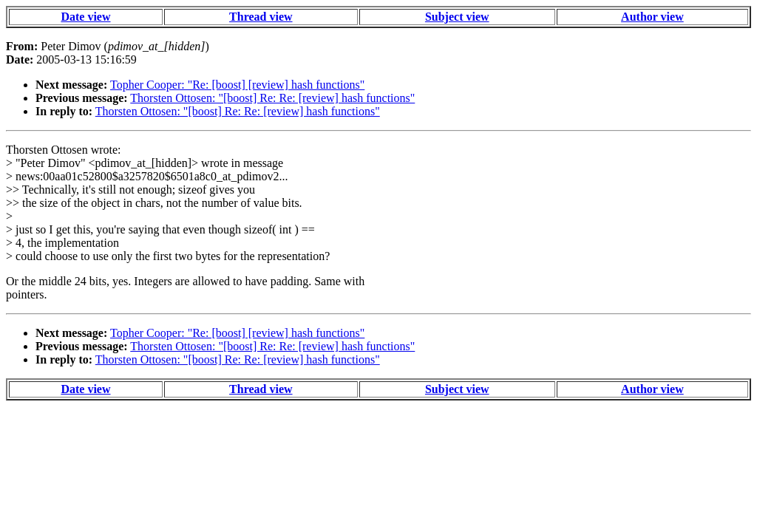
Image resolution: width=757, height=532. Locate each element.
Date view (85, 17)
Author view (652, 17)
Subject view (457, 17)
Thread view (261, 17)
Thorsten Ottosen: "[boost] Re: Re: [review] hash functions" (272, 98)
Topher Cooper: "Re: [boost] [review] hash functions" (237, 85)
